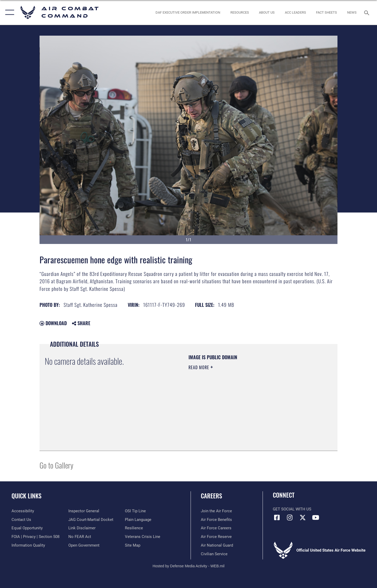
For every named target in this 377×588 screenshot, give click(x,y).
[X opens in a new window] (303, 518)
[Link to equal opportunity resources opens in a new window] (27, 528)
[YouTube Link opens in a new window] (315, 518)
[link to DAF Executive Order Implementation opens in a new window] (188, 12)
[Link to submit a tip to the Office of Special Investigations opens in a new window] (135, 511)
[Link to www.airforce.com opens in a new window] (216, 511)
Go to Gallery (56, 465)
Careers (211, 496)
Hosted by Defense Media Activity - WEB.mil (189, 566)
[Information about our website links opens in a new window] (82, 528)
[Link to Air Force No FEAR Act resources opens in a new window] (80, 537)
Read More (199, 367)
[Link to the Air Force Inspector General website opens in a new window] (84, 511)
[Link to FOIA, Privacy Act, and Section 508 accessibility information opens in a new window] (35, 537)
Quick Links (26, 496)
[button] (9, 12)
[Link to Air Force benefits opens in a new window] (216, 520)
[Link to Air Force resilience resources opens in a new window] (134, 528)
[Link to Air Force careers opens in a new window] (216, 528)
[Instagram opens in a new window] (290, 518)
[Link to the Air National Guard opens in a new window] (217, 545)
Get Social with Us (292, 509)
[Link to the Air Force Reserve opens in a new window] (216, 537)
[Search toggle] (367, 12)
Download (53, 323)
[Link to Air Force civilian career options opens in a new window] (214, 554)
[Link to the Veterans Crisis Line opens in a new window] (143, 537)
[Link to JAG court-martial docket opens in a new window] (91, 520)
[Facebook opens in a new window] (277, 518)
